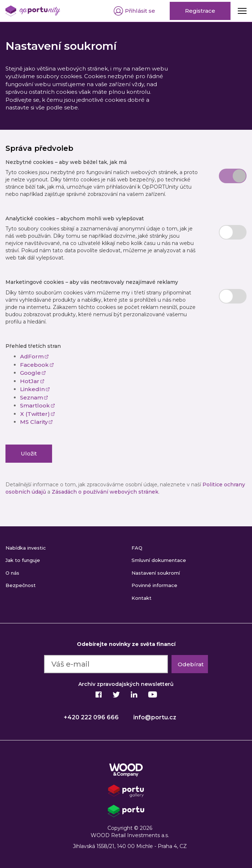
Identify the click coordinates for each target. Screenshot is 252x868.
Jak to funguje (23, 560)
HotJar (32, 381)
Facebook (37, 365)
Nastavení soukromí (156, 573)
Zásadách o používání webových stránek (105, 492)
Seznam (34, 397)
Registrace (200, 11)
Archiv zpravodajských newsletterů (126, 684)
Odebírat (191, 664)
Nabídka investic (26, 548)
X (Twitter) (38, 414)
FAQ (137, 548)
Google (33, 373)
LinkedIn (35, 389)
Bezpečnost (21, 585)
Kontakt (141, 598)
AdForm (34, 356)
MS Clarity (36, 422)
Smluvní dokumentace (159, 560)
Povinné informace (154, 585)
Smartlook (38, 405)
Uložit (29, 453)
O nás (12, 573)
